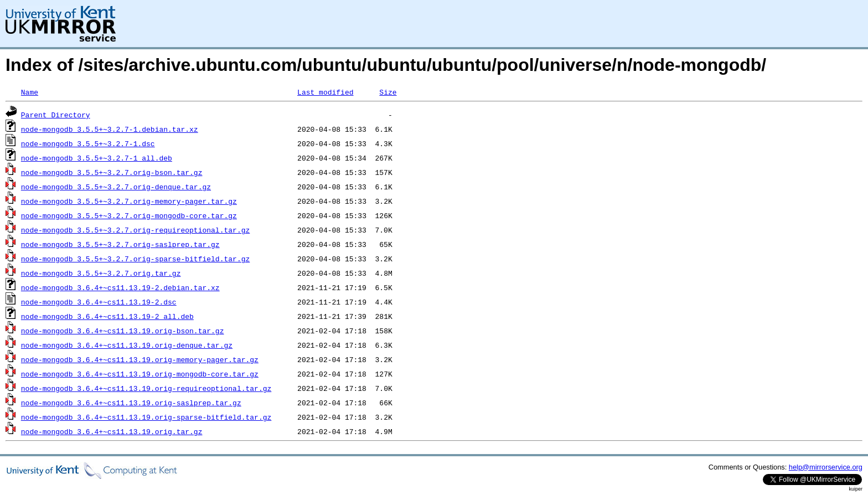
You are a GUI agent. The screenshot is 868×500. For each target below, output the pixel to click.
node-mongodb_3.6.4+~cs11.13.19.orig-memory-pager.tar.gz (140, 359)
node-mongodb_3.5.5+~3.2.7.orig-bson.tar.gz (112, 172)
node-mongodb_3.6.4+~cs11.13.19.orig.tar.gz (112, 431)
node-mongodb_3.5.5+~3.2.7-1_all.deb (97, 158)
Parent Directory (56, 115)
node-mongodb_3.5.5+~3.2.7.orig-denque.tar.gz (116, 187)
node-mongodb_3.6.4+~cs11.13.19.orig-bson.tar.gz (123, 331)
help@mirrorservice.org (826, 467)
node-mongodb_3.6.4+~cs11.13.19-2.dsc (99, 302)
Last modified (325, 92)
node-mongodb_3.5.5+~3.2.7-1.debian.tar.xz (110, 129)
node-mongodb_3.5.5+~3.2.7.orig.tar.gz (101, 273)
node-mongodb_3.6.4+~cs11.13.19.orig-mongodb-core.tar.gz (140, 374)
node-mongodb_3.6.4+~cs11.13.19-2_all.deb (107, 316)
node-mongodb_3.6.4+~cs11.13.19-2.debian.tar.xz (120, 287)
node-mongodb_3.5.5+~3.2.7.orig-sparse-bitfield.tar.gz (135, 259)
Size (388, 92)
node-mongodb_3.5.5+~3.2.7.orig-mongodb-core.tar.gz (129, 215)
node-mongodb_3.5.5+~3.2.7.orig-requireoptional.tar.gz (135, 230)
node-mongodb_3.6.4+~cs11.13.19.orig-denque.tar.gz (127, 345)
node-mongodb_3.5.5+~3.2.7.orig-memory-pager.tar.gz (129, 201)
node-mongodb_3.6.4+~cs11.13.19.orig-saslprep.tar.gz (131, 403)
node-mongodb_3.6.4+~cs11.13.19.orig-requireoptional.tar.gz (146, 388)
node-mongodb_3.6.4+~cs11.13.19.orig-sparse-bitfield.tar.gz (146, 417)
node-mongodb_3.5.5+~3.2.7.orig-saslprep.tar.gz (120, 244)
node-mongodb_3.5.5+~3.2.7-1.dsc (88, 143)
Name (30, 92)
